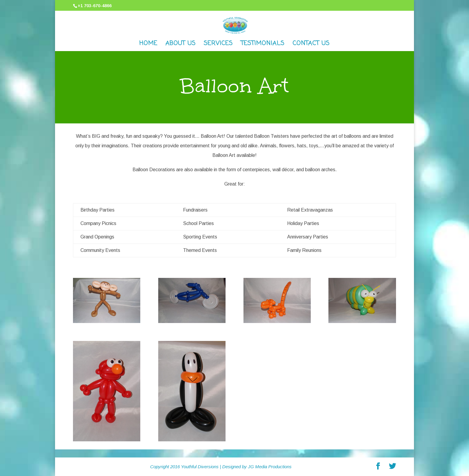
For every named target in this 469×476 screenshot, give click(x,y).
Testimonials (263, 45)
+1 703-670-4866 (95, 6)
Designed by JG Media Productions (257, 467)
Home (148, 45)
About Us (181, 45)
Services (218, 45)
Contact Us (311, 45)
